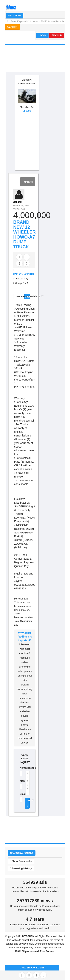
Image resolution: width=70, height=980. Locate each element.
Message (28, 768)
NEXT (34, 296)
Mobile (20, 781)
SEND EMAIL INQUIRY (25, 759)
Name (20, 768)
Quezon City (21, 279)
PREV (17, 296)
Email (20, 794)
